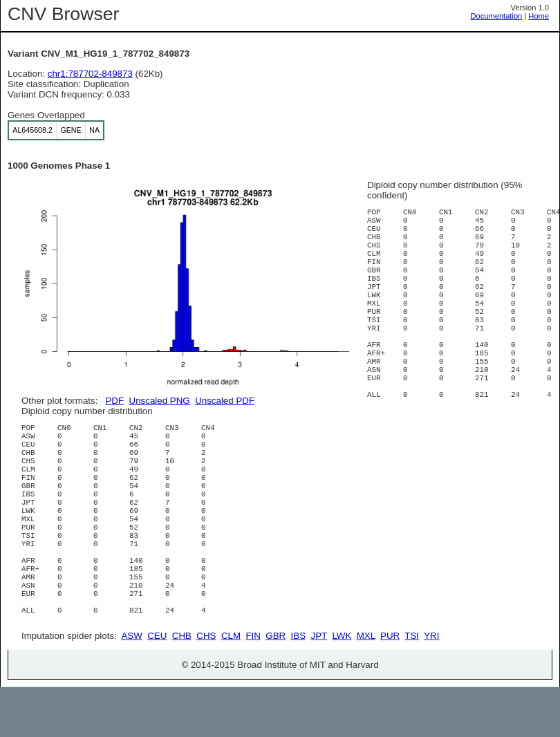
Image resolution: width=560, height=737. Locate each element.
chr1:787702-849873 (90, 74)
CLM (231, 685)
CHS (206, 685)
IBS (298, 685)
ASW (131, 685)
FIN (253, 685)
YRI (431, 685)
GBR (276, 685)
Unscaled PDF (225, 401)
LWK (342, 685)
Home (539, 16)
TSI (412, 685)
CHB (182, 685)
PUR (390, 685)
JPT (319, 685)
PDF (114, 401)
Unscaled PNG (160, 401)
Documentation (497, 16)
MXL (366, 685)
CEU (157, 685)
